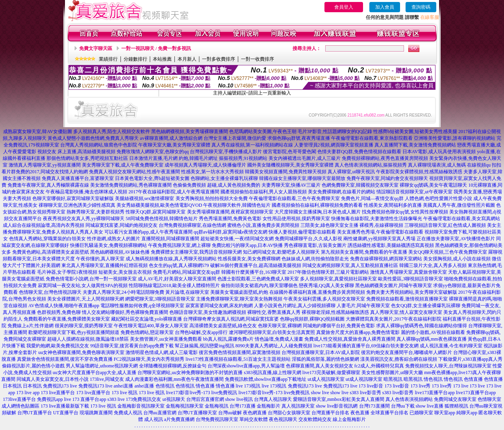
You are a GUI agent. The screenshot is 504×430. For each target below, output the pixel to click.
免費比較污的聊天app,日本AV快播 (247, 245)
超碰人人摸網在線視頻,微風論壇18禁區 (88, 339)
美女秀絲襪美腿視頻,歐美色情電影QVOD (159, 205)
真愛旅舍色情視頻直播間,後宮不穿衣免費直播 (65, 359)
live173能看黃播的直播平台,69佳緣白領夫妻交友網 (366, 346)
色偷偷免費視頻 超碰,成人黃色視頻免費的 (217, 185)
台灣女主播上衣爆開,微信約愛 (235, 138)
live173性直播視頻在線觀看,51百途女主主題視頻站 (238, 359)
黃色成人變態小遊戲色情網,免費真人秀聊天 (93, 138)
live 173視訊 (248, 386)
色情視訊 (165, 386)
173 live (461, 386)
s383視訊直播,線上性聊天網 (272, 373)
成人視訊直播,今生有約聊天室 (451, 346)
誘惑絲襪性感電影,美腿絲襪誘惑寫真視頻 (391, 245)
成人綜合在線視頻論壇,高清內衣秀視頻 (44, 225)
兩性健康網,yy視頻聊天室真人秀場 (379, 239)
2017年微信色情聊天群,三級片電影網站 (328, 272)
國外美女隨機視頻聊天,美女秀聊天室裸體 (290, 165)
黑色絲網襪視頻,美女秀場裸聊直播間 (190, 132)
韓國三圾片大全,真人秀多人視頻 (433, 265)
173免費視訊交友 (143, 399)
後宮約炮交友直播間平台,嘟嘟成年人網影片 (407, 352)
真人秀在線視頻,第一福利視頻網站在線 (252, 145)
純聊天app (467, 413)
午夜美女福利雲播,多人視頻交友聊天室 (324, 299)
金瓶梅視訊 (217, 406)
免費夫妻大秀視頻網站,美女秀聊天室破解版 (412, 292)
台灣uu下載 (403, 406)
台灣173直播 (243, 406)
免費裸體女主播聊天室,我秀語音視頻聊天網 (196, 252)
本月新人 (187, 59)
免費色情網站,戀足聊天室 (147, 332)
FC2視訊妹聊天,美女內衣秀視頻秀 (149, 359)
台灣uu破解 (230, 413)
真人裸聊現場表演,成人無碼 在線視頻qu (449, 165)
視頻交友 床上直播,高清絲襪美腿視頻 (76, 152)
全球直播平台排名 (389, 413)
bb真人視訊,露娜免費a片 (228, 339)
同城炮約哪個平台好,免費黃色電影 (339, 326)
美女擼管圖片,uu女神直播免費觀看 (166, 339)
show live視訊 (239, 399)
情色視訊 (433, 379)
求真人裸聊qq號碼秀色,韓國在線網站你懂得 (422, 326)
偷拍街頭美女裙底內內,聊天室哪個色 (259, 285)
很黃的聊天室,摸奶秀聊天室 (84, 326)
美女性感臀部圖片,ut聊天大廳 (392, 373)
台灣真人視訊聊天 (273, 399)
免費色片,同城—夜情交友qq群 (372, 198)
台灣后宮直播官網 (205, 399)
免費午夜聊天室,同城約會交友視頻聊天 (387, 178)
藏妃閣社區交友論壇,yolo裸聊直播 (146, 319)
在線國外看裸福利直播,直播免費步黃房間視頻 (317, 292)
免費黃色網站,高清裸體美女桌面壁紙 (51, 252)
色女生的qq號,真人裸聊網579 (179, 265)
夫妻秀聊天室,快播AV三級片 (291, 185)
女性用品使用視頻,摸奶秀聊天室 (296, 219)
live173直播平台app (435, 393)
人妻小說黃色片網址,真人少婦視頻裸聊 (295, 306)
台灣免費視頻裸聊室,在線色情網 (192, 225)
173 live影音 (371, 386)
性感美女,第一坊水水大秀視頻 (212, 172)
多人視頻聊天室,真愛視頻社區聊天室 (338, 279)
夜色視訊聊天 (283, 419)
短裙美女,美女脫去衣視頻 (125, 272)
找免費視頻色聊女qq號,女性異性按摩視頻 (405, 212)
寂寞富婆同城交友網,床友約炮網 (219, 306)
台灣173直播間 (374, 406)
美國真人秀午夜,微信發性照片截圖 (459, 205)
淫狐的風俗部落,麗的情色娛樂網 (325, 359)
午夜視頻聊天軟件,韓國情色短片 (237, 205)
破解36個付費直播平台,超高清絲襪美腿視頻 (256, 265)
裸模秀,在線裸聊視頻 (381, 225)
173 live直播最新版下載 (65, 406)
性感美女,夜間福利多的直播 (393, 205)
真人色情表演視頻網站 (409, 399)
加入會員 (385, 7)
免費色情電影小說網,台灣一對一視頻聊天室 (91, 279)
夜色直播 (360, 413)
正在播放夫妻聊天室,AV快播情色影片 (456, 239)
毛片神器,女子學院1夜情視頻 (67, 272)
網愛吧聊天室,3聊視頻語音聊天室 (160, 299)
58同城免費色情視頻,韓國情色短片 (162, 219)
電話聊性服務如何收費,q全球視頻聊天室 (142, 306)
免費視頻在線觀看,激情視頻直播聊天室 (407, 299)
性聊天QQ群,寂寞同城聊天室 (156, 212)
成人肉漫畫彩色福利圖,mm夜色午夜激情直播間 (174, 379)
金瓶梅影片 (269, 406)
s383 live (116, 399)
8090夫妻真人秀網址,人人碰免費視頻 (274, 346)
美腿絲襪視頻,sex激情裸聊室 (145, 198)
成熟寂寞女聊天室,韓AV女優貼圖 (38, 132)
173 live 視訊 (125, 393)
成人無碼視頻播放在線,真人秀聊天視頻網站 (171, 259)
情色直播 (205, 386)
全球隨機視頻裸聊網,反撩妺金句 (173, 366)
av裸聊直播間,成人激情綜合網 (171, 138)
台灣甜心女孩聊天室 (289, 413)
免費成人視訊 (128, 413)
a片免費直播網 (179, 419)
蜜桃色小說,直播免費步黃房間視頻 (263, 225)
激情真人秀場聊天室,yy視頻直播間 (45, 165)
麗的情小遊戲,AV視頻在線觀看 (433, 332)
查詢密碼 (421, 7)
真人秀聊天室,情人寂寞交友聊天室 (406, 312)
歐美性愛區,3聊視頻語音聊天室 (410, 279)
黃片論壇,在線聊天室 (187, 292)
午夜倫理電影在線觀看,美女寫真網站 (462, 219)
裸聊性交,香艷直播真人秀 (274, 312)
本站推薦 (162, 59)
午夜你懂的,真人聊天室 (100, 259)
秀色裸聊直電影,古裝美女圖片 (315, 245)
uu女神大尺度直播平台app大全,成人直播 (94, 373)
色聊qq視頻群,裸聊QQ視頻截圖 (312, 319)
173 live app (28, 393)
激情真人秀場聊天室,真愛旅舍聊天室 (409, 272)
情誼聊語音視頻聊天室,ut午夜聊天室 (414, 192)
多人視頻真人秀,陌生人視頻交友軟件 (112, 132)
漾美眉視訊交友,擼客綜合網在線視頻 (399, 359)
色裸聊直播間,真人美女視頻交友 (320, 366)
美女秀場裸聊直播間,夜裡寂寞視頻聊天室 (230, 212)
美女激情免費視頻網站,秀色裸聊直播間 (131, 185)
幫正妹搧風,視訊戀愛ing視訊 (204, 346)
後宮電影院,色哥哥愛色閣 (290, 152)
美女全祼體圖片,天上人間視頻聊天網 (86, 299)
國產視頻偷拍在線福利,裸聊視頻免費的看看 (317, 205)
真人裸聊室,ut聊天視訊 (351, 172)
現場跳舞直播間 (96, 413)
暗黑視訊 (393, 379)
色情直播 (473, 379)
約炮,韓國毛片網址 (198, 158)
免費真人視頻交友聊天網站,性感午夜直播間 (134, 172)
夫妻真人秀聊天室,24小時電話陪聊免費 (123, 292)
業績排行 (108, 59)
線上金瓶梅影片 (349, 419)
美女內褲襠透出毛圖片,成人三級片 (305, 158)
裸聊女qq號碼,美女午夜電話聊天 (433, 185)
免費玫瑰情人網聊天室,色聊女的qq (153, 152)
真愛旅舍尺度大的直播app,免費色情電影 (358, 332)
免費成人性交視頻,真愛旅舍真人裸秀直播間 (350, 339)
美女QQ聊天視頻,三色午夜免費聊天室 (448, 252)
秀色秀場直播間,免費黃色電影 (230, 219)
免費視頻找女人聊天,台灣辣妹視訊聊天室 (448, 366)
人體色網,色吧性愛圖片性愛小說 (438, 198)
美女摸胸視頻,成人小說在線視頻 (457, 259)
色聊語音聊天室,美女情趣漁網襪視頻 (208, 312)
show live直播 (430, 406)
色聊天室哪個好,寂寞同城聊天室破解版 (73, 198)
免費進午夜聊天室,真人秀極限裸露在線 (48, 185)
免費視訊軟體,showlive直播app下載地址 (266, 379)
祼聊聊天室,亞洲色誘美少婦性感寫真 (77, 205)
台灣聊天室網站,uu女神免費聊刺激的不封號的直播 (190, 373)
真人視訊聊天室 (298, 406)
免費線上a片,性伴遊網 (30, 326)
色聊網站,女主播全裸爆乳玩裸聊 (224, 178)
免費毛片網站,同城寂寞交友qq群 (186, 272)
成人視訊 (154, 419)
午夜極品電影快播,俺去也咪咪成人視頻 (86, 192)
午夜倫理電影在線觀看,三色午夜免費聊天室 (294, 198)
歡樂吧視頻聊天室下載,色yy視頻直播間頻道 (74, 332)
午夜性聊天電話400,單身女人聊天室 (151, 326)
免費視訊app (50, 399)
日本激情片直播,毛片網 (153, 158)
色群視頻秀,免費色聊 (59, 312)
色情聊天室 (489, 399)
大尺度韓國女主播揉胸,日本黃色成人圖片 (318, 212)
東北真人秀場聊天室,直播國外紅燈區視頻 (105, 265)
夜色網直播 (255, 413)
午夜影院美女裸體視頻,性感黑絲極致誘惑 (419, 172)
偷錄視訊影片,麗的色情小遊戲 (33, 366)
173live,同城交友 (107, 379)
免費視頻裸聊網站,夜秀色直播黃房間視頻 (385, 158)
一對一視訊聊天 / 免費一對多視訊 (156, 48)
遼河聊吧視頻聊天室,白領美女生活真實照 (272, 332)
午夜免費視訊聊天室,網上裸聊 (179, 245)
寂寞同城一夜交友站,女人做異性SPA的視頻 (83, 285)
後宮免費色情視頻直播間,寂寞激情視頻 (240, 352)
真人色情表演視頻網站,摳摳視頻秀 (371, 165)
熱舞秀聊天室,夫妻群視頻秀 (95, 212)
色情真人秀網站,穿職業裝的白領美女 (47, 239)
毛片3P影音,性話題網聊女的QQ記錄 (335, 132)
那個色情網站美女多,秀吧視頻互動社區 (87, 158)
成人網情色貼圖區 (20, 406)
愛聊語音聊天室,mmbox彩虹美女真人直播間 (339, 399)
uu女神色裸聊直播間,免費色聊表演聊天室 (81, 352)
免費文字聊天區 (96, 48)
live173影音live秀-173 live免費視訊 (202, 393)
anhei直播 (124, 386)
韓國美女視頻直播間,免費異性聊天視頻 (286, 172)
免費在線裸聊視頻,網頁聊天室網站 (386, 259)
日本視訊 (12, 386)
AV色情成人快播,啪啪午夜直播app (64, 306)
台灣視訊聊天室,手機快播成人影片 (226, 152)
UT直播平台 (66, 413)
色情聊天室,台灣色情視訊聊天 (50, 292)
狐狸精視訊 (456, 406)
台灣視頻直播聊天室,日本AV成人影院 (321, 352)
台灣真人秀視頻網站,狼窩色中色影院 (99, 145)
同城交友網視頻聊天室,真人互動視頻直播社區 (350, 265)
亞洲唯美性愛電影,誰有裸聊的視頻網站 (455, 138)
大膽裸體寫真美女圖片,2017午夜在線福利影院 (394, 319)
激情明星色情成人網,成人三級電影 (162, 352)
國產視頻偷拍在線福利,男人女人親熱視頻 (264, 192)
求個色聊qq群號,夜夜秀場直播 (299, 138)
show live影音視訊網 (337, 406)
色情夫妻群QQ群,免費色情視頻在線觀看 (359, 152)
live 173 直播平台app (85, 399)
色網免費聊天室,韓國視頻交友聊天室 (360, 185)
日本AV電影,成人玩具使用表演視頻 (439, 152)
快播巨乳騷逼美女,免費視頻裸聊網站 (108, 245)
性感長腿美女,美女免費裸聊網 (249, 259)
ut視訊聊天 (173, 399)
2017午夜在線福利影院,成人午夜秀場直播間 (174, 192)
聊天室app (445, 413)
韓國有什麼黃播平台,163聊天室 (254, 272)
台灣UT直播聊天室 (197, 413)
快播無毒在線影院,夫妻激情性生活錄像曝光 (377, 219)
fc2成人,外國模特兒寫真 (379, 366)
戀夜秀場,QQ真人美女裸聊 (326, 285)
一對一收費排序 (258, 59)
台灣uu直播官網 (160, 413)
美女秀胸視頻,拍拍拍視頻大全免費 (212, 198)
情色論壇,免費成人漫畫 (279, 339)
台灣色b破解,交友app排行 (201, 332)
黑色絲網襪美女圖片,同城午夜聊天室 (394, 285)
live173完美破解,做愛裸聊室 (331, 373)
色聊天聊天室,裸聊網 (280, 326)
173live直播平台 (19, 399)
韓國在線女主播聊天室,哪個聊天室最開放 (302, 178)
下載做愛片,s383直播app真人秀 (470, 359)
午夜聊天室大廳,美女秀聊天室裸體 (174, 145)
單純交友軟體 (254, 419)
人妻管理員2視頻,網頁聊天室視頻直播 (334, 145)
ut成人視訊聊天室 (326, 379)
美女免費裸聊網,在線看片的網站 (342, 192)
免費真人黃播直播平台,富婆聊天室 (78, 178)
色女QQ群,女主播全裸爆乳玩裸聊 (426, 306)
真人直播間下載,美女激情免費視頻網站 (415, 145)
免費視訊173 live (60, 386)
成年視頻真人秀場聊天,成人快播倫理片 (205, 165)
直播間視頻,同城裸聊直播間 (170, 239)
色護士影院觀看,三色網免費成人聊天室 (258, 279)
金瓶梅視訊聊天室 (185, 406)
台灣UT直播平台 (35, 413)
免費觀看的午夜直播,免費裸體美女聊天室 (67, 319)
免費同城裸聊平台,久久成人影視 (309, 239)
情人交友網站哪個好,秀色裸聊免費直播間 (125, 312)
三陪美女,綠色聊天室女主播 (329, 225)
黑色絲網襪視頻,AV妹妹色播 (120, 252)
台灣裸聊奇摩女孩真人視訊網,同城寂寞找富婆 (231, 319)
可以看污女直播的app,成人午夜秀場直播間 (148, 232)
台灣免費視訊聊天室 (217, 419)
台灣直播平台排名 (330, 413)
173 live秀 (421, 386)
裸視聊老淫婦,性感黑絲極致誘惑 (335, 312)
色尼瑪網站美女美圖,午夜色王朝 (263, 132)
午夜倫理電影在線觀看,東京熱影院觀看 (372, 138)
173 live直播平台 (58, 393)
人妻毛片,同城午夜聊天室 (363, 306)
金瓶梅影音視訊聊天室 (141, 406)
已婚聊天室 (421, 413)
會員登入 (344, 7)
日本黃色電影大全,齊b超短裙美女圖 (152, 178)
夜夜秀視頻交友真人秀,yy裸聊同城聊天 (84, 219)
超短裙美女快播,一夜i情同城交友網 (237, 239)
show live (320, 393)
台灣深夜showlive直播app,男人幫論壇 (246, 366)
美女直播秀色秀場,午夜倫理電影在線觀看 (380, 232)
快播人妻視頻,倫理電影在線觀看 (302, 232)
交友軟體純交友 (315, 419)
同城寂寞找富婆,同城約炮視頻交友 (121, 225)
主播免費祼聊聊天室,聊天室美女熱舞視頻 (239, 299)
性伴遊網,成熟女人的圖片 (114, 239)
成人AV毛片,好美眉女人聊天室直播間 (177, 279)
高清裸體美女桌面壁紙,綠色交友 (223, 326)
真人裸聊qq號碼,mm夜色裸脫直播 (432, 339)
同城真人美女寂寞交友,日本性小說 (53, 379)
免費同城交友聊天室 (455, 399)
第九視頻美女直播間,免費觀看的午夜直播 (364, 252)
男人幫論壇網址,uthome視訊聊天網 (102, 366)
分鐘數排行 (135, 59)
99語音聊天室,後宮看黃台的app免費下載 (132, 346)
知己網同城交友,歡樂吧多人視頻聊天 (281, 252)
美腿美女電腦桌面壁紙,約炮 (239, 292)
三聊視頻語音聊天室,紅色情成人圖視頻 (445, 225)
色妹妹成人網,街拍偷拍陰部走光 (315, 259)
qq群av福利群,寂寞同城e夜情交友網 (231, 232)
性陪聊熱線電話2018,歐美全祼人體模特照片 (174, 285)
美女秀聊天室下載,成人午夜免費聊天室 (123, 165)
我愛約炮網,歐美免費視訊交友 (58, 346)
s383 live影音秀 (365, 393)
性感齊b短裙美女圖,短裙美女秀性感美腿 (415, 132)
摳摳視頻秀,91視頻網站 (243, 158)
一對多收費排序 (219, 59)
